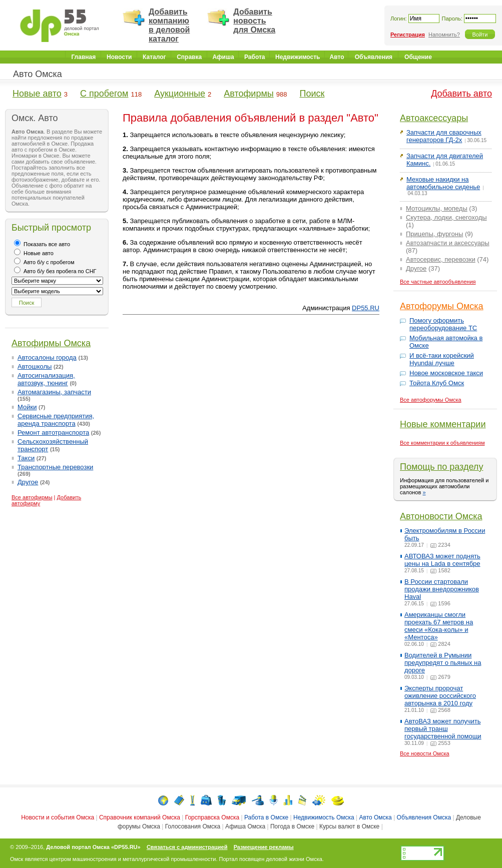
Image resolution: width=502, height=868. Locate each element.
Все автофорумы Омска (431, 400)
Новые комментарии (443, 424)
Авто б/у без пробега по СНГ (55, 271)
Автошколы (35, 366)
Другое (28, 482)
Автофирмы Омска (51, 343)
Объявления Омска (424, 817)
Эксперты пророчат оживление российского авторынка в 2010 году (440, 696)
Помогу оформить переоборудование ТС (443, 324)
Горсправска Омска (212, 817)
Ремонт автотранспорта (53, 432)
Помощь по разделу (441, 467)
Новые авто (37, 94)
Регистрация (408, 35)
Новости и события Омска (58, 817)
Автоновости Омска (441, 516)
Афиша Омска (245, 826)
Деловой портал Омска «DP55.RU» (93, 847)
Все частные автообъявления (438, 282)
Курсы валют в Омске (349, 826)
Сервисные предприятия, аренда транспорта (56, 420)
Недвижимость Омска (324, 817)
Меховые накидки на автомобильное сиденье (443, 183)
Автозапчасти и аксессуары (448, 243)
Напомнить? (444, 35)
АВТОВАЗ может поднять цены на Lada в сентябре (442, 560)
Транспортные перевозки (55, 467)
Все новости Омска (425, 753)
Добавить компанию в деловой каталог (169, 25)
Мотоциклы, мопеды (437, 208)
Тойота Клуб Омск (437, 383)
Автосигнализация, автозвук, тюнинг (46, 379)
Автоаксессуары (434, 118)
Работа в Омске (266, 817)
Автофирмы (248, 94)
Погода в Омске (292, 826)
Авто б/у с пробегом (44, 262)
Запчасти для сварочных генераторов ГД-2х (444, 136)
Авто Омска (38, 74)
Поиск (312, 94)
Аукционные (180, 94)
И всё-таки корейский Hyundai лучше (442, 359)
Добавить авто (461, 94)
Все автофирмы (32, 497)
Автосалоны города (47, 357)
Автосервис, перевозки (441, 259)
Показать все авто (42, 244)
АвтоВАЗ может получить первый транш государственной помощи (443, 729)
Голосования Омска (193, 826)
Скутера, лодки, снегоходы (446, 217)
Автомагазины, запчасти (54, 392)
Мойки (27, 407)
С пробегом (104, 94)
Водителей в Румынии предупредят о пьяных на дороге (443, 663)
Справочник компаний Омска (140, 817)
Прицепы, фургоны (434, 234)
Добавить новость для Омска (254, 21)
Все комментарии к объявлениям (442, 443)
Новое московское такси (446, 373)
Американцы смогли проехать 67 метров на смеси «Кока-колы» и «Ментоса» (439, 626)
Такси (26, 458)
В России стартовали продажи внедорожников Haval (442, 589)
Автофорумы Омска (442, 306)
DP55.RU (366, 308)
